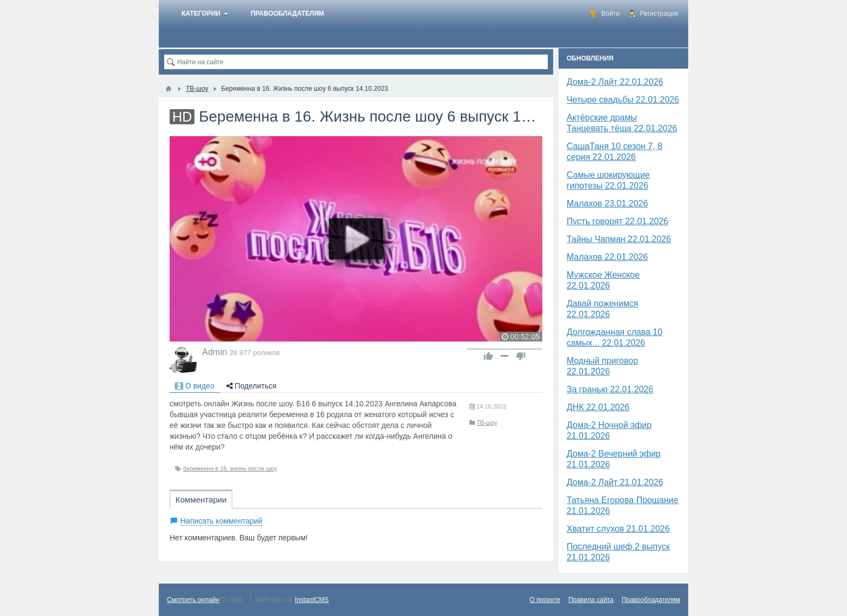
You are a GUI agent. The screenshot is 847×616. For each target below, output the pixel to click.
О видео (195, 386)
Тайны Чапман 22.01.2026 (619, 239)
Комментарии (201, 500)
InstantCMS (312, 600)
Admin (214, 352)
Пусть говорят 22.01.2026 (617, 221)
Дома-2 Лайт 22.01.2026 (615, 82)
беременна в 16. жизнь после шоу (230, 468)
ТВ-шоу (487, 423)
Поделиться (251, 386)
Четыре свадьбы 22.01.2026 (623, 100)
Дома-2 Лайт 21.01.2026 (615, 482)
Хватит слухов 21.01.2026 (618, 529)
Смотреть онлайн (193, 600)
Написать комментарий (221, 521)
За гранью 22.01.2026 (610, 389)
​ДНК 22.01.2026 (598, 407)
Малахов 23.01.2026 (607, 203)
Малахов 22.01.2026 (607, 257)
